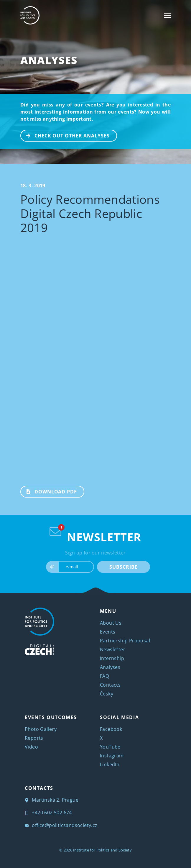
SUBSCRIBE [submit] (123, 567)
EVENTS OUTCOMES (51, 717)
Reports (34, 738)
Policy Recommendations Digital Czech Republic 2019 (90, 213)
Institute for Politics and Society (102, 850)
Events (108, 632)
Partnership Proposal (125, 641)
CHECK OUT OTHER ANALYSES (65, 135)
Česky (107, 694)
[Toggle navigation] (168, 15)
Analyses (49, 60)
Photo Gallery (41, 729)
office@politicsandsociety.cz (61, 825)
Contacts (110, 685)
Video (31, 747)
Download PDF (49, 491)
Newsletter (113, 649)
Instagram (112, 756)
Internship (112, 658)
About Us (111, 623)
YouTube (110, 747)
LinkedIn (110, 764)
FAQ (104, 676)
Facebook (111, 729)
